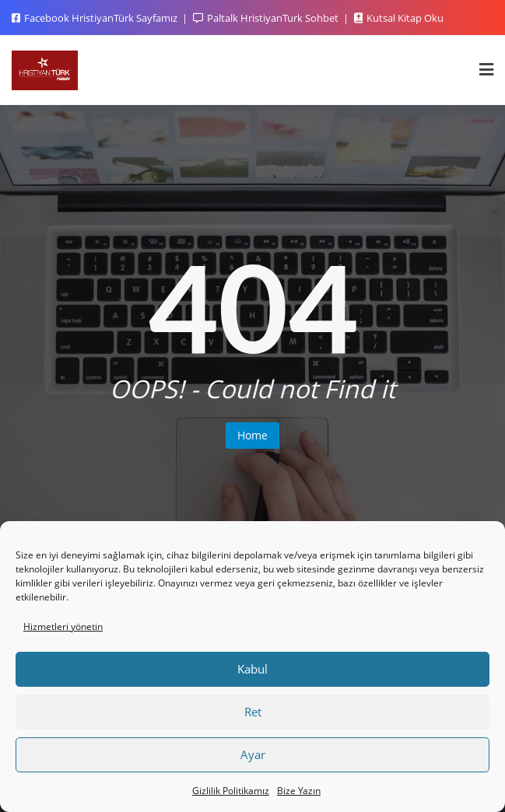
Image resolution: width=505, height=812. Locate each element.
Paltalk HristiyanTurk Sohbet (267, 18)
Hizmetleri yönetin (63, 626)
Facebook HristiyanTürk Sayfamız (96, 18)
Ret (253, 712)
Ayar (253, 754)
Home (252, 435)
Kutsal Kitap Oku (399, 18)
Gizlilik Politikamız (231, 791)
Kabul (252, 669)
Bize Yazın (299, 791)
